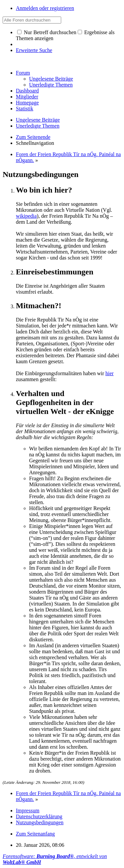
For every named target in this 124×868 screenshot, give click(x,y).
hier (110, 373)
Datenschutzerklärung (39, 816)
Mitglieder (27, 97)
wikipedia (26, 216)
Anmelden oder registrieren (45, 8)
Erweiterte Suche (34, 50)
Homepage (27, 103)
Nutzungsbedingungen (40, 822)
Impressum (28, 810)
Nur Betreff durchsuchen (47, 32)
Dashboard (27, 91)
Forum (23, 73)
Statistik (24, 109)
